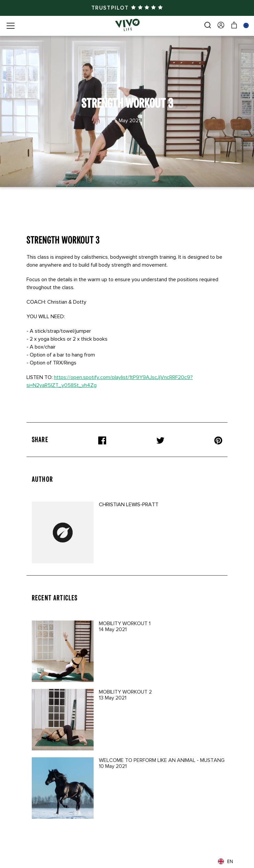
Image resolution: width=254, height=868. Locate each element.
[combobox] (230, 861)
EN (226, 861)
